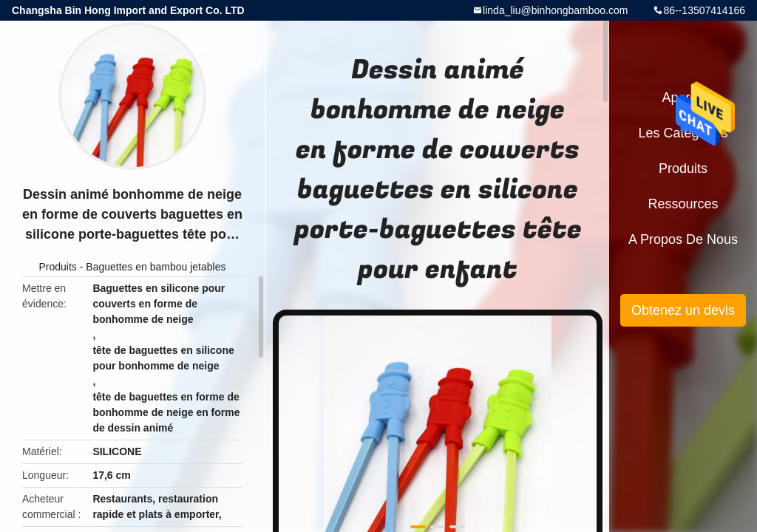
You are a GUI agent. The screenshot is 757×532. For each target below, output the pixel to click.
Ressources (683, 204)
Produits (58, 267)
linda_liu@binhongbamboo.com (555, 10)
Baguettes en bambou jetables (156, 267)
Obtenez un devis (683, 310)
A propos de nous (683, 239)
